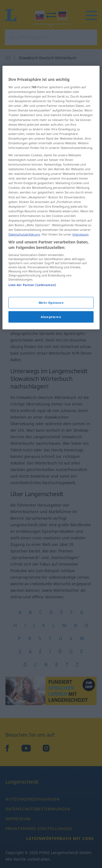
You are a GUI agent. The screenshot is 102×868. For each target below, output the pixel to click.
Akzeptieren (51, 356)
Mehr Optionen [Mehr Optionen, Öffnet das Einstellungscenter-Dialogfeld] (51, 342)
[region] (51, 236)
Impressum (80, 273)
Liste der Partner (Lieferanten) (32, 324)
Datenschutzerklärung (24, 273)
